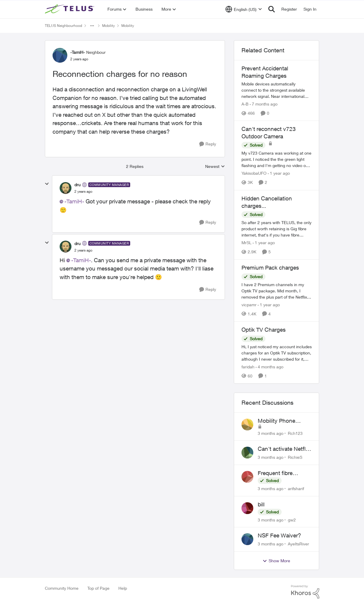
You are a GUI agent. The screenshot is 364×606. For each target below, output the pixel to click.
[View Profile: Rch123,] (247, 424)
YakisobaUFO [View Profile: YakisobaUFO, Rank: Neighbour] (254, 173)
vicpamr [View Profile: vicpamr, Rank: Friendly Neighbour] (249, 305)
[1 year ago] (279, 173)
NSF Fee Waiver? (279, 535)
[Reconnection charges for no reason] (83, 192)
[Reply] (208, 144)
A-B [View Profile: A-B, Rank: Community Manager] (245, 104)
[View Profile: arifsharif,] (247, 477)
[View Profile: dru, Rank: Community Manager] (66, 188)
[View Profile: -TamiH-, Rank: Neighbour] (60, 55)
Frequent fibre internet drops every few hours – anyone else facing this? (283, 473)
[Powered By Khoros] (305, 592)
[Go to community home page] (70, 9)
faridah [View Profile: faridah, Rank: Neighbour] (248, 367)
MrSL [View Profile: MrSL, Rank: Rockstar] (247, 243)
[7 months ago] (264, 104)
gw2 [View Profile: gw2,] (292, 520)
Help (123, 588)
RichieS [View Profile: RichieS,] (295, 457)
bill (261, 504)
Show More (276, 561)
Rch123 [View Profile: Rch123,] (295, 433)
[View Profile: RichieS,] (247, 453)
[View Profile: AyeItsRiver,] (247, 539)
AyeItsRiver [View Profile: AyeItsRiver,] (298, 544)
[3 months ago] (271, 433)
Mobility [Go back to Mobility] (108, 26)
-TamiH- (74, 201)
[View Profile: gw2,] (247, 508)
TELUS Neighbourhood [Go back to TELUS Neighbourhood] (63, 26)
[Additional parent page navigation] (92, 26)
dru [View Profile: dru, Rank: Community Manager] (77, 185)
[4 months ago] (270, 367)
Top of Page (98, 588)
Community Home (62, 588)
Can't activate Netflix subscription (284, 449)
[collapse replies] (47, 184)
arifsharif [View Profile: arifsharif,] (296, 488)
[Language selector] (244, 9)
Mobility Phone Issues (276, 421)
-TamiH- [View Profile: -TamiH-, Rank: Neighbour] (77, 52)
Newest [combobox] (215, 167)
